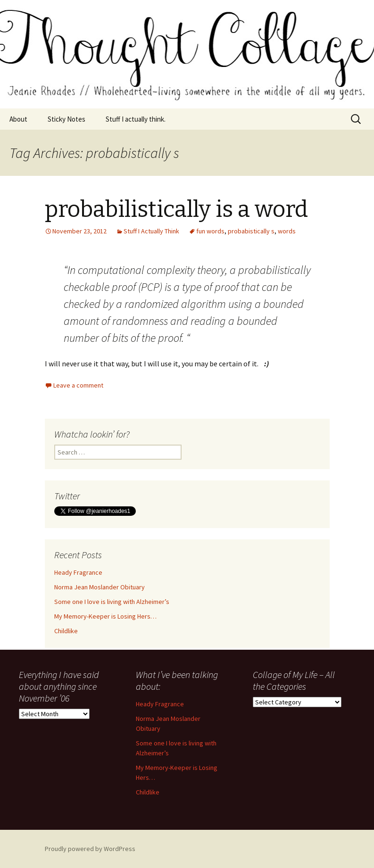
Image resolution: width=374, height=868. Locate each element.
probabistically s (251, 231)
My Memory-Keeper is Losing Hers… (105, 616)
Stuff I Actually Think (151, 231)
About (18, 119)
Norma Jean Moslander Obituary (100, 587)
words (287, 231)
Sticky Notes (66, 119)
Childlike (66, 631)
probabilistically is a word (176, 209)
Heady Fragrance (78, 572)
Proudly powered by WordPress (90, 849)
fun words (210, 231)
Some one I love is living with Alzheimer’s (112, 602)
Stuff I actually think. (136, 119)
